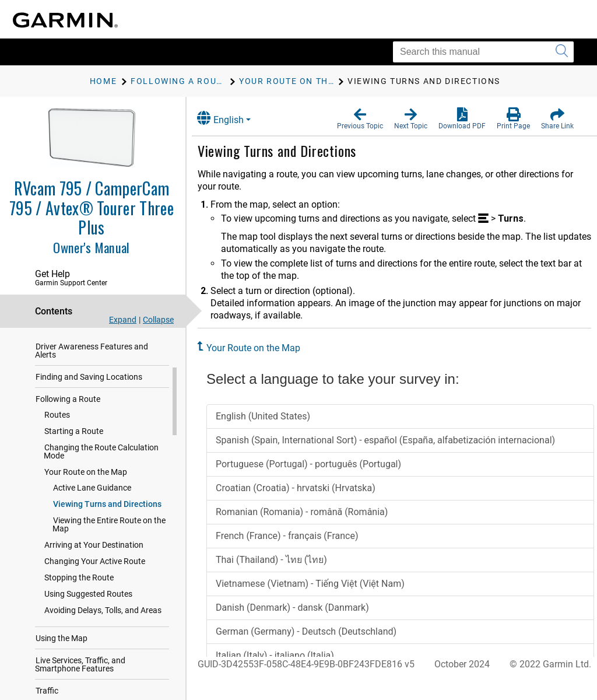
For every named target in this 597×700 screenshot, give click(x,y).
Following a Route (68, 411)
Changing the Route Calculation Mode (101, 463)
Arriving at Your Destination (94, 556)
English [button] (230, 118)
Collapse (158, 320)
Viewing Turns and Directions (107, 516)
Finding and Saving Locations (89, 388)
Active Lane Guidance (92, 499)
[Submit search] (562, 52)
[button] (360, 119)
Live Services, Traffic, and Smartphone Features (80, 676)
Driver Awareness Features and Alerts (92, 362)
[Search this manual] (483, 52)
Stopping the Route (79, 589)
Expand (123, 320)
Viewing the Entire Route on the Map (109, 536)
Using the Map (62, 650)
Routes (57, 426)
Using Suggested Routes (88, 605)
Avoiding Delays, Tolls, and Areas (103, 622)
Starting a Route (74, 443)
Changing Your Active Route (95, 573)
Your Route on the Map (86, 484)
